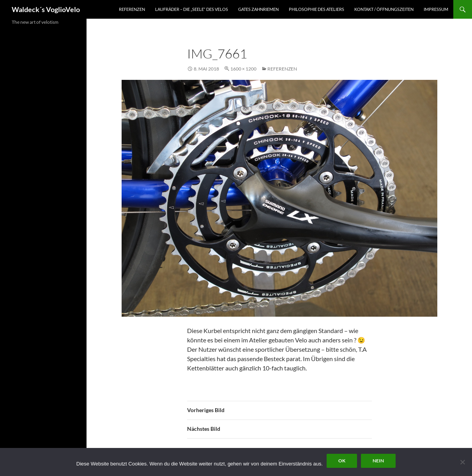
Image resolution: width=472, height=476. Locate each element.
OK (342, 461)
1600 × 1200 (243, 69)
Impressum (436, 9)
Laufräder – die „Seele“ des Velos (192, 9)
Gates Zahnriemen (258, 9)
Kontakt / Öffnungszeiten (384, 9)
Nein (378, 461)
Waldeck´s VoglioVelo (46, 9)
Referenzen (132, 9)
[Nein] (462, 462)
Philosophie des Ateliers (316, 9)
